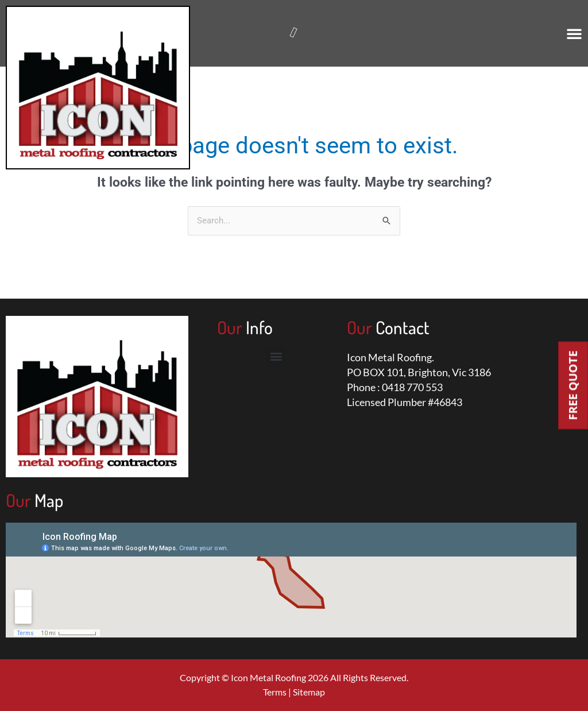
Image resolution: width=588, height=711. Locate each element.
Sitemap (309, 692)
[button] (574, 33)
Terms (275, 692)
